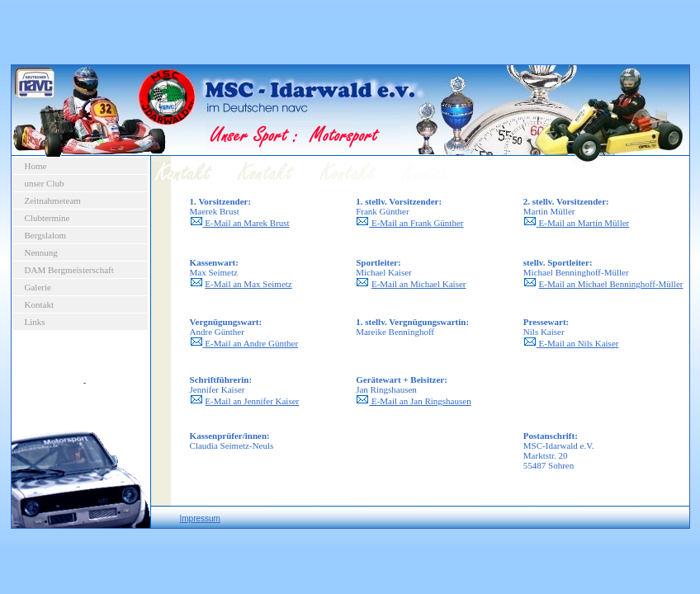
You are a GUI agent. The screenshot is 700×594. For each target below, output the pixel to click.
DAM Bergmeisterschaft (69, 270)
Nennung (41, 252)
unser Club (45, 183)
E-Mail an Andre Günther (251, 343)
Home (36, 166)
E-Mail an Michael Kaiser (419, 284)
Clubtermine (47, 218)
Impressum (200, 519)
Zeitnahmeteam (53, 200)
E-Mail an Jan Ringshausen (413, 401)
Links (35, 322)
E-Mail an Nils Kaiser (579, 343)
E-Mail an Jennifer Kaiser (252, 401)
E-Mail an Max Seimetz (248, 284)
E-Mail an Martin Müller (584, 223)
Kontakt (39, 304)
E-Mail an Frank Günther (418, 223)
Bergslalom (46, 235)
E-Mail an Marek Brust (247, 223)
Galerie (38, 287)
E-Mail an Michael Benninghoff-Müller (611, 284)
